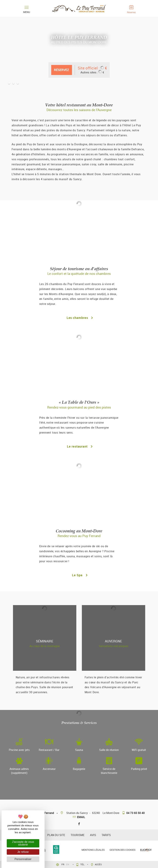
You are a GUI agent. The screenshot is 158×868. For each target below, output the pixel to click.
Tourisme (78, 835)
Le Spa (79, 575)
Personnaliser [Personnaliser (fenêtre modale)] (23, 859)
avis (93, 835)
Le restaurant (79, 446)
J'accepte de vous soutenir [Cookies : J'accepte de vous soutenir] (23, 843)
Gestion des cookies (123, 850)
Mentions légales (93, 850)
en (68, 864)
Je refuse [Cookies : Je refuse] (23, 852)
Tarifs (106, 835)
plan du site (56, 835)
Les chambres (79, 318)
